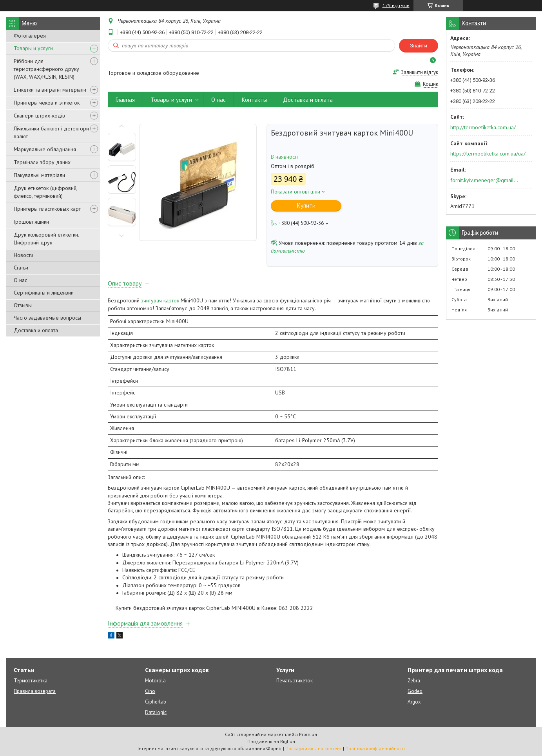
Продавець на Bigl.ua (271, 741)
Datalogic (156, 712)
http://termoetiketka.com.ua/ (483, 127)
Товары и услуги (33, 48)
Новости (24, 255)
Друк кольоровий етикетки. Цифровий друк (46, 239)
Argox (414, 702)
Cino (150, 691)
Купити (306, 205)
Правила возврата (35, 691)
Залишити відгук (420, 72)
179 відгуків (396, 5)
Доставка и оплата (36, 330)
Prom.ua (308, 734)
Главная (125, 100)
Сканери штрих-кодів (39, 116)
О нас (20, 280)
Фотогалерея (30, 36)
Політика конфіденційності (375, 748)
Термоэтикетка (31, 681)
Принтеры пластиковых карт (47, 209)
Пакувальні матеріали (39, 175)
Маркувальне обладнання (45, 149)
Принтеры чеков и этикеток (47, 103)
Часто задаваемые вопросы (47, 318)
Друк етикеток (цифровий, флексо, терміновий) (45, 192)
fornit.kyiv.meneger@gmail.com (485, 180)
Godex (415, 691)
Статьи (21, 268)
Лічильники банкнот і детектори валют (51, 132)
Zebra (414, 681)
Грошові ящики (31, 222)
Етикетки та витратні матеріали (50, 90)
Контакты (254, 100)
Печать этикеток (295, 681)
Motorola (155, 681)
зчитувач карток (160, 300)
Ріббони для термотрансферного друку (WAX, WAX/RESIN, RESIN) (46, 69)
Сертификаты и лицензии (44, 293)
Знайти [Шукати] (419, 46)
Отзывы (23, 305)
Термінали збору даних (42, 162)
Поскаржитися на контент (314, 748)
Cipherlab (156, 702)
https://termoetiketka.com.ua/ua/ (488, 154)
